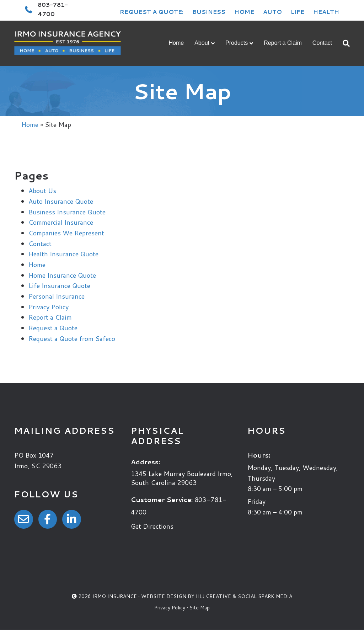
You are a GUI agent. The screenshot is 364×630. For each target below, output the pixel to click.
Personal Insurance (57, 296)
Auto (272, 12)
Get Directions (152, 526)
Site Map (200, 608)
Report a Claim (283, 43)
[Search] (344, 43)
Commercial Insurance (61, 222)
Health (326, 12)
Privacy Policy (49, 307)
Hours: (259, 455)
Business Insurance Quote (67, 212)
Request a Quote (53, 328)
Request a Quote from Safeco (72, 338)
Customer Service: (162, 500)
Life (298, 12)
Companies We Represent (66, 233)
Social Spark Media (265, 596)
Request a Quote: (152, 12)
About (202, 43)
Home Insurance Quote (62, 275)
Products (237, 43)
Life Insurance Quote (59, 285)
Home (244, 12)
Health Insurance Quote (63, 254)
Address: (145, 462)
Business (209, 12)
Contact (322, 43)
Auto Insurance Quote (61, 201)
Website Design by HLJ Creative (186, 596)
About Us (42, 191)
